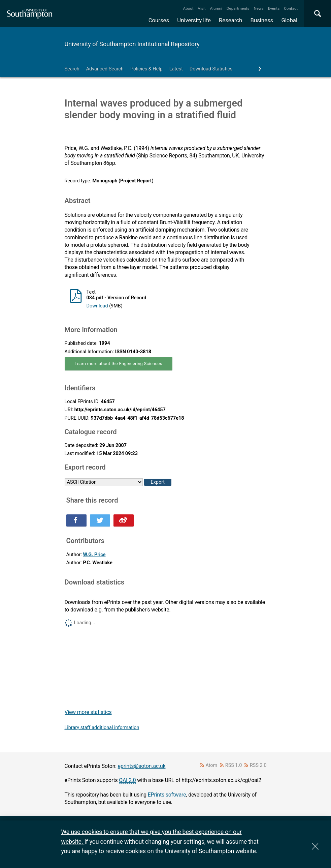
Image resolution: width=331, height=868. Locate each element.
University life (194, 20)
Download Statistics (211, 69)
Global (289, 20)
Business (262, 20)
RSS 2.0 (258, 765)
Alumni (216, 8)
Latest (176, 69)
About (188, 8)
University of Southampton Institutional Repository (132, 44)
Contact (291, 8)
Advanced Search (105, 69)
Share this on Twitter (100, 520)
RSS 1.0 (234, 765)
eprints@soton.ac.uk (142, 766)
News (258, 8)
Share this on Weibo (124, 520)
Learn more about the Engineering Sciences (119, 364)
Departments (238, 8)
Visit (202, 8)
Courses (159, 20)
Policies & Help (146, 69)
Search (72, 69)
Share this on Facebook (76, 520)
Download (97, 306)
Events (274, 8)
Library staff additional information (102, 728)
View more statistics (88, 712)
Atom (211, 765)
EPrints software (167, 795)
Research (230, 20)
